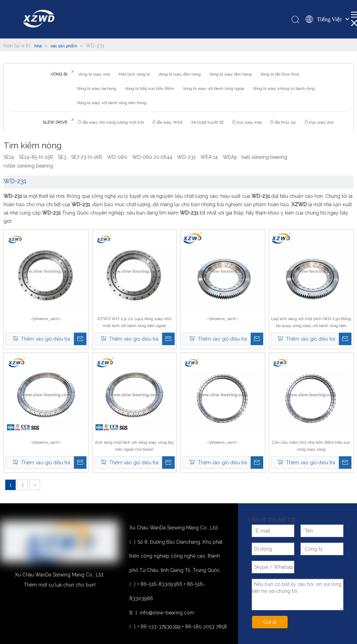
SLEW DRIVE (55, 122)
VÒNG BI (59, 74)
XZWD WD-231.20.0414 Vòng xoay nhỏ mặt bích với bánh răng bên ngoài (134, 322)
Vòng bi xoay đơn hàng (180, 74)
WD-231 (186, 157)
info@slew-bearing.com (167, 613)
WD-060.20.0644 (152, 157)
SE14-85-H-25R (36, 157)
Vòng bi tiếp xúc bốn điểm (150, 88)
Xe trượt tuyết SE (207, 122)
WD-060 (117, 157)
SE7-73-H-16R (87, 157)
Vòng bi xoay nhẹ (94, 74)
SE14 (9, 157)
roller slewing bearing (28, 166)
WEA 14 (209, 157)
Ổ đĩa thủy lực (283, 122)
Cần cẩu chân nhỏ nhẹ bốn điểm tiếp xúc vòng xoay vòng (311, 446)
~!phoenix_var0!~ (46, 319)
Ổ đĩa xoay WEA (168, 122)
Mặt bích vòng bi (134, 74)
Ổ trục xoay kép (247, 122)
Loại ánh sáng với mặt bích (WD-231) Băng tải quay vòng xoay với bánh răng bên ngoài (311, 323)
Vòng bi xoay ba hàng (97, 88)
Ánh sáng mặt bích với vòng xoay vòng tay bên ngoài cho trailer (134, 446)
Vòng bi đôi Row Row (280, 74)
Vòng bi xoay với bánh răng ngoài (214, 88)
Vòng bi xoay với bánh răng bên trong (112, 103)
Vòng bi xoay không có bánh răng (284, 88)
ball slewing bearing (264, 157)
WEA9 (230, 157)
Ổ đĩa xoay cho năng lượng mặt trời (111, 122)
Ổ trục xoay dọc (319, 122)
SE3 (62, 157)
